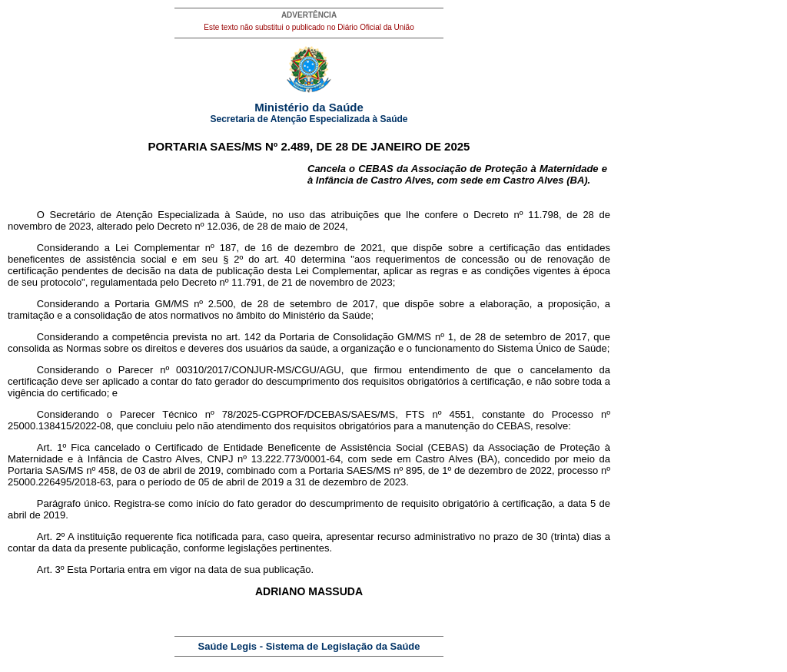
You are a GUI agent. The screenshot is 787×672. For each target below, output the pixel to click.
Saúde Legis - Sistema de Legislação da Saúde (309, 646)
